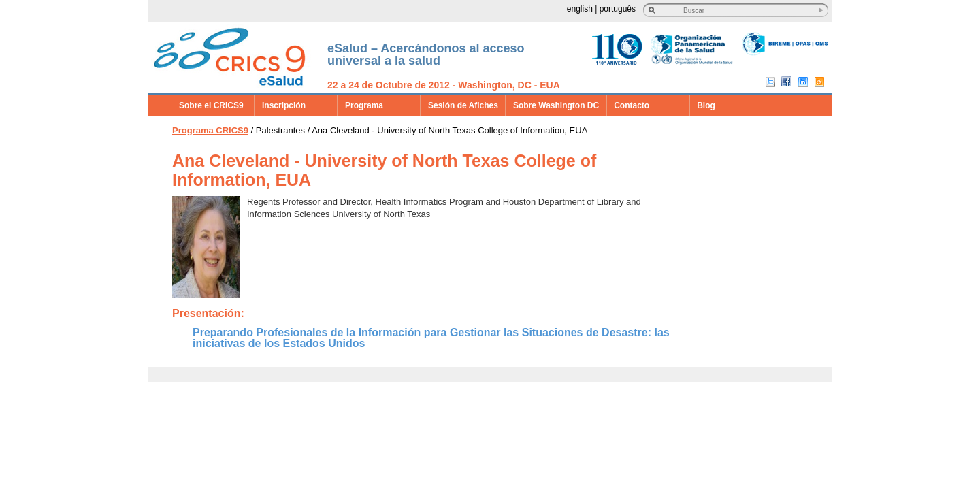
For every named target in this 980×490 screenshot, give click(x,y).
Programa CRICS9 (210, 130)
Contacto (632, 105)
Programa (364, 105)
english (580, 9)
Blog (706, 105)
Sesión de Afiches (463, 105)
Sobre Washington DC (556, 105)
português (618, 9)
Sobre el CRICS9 (211, 105)
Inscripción (284, 105)
